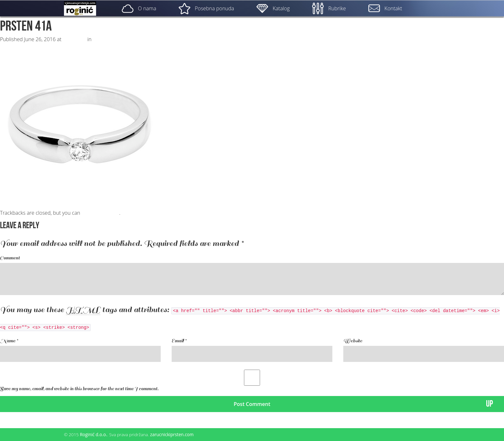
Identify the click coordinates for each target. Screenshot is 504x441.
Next (9, 46)
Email (179, 341)
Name (9, 341)
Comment (10, 258)
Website (353, 341)
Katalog (273, 8)
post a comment (100, 213)
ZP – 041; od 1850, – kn (120, 39)
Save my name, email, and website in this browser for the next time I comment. (79, 389)
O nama (139, 8)
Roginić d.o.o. (93, 434)
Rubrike (329, 8)
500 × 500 (74, 39)
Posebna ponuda (206, 8)
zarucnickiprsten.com (172, 434)
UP (490, 404)
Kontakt (385, 8)
